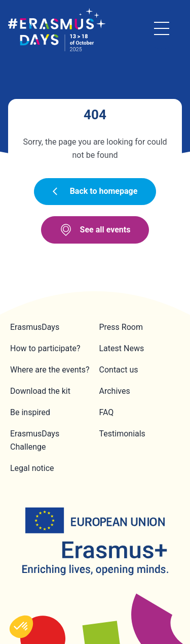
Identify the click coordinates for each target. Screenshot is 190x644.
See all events (95, 230)
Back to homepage (95, 191)
